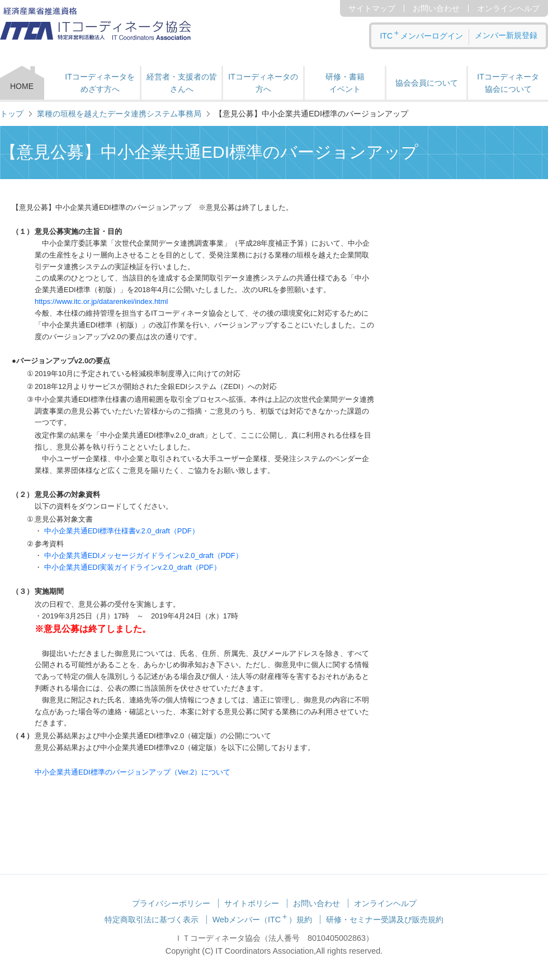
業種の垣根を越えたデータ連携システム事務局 (119, 114)
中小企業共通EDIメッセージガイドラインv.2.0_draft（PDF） (143, 555)
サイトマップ (372, 8)
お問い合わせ (436, 8)
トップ (12, 114)
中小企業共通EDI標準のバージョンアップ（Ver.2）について (133, 772)
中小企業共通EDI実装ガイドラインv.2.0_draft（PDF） (133, 567)
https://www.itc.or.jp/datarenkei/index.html (101, 301)
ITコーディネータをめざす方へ (100, 83)
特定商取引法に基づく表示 (152, 920)
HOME (22, 86)
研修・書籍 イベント (345, 83)
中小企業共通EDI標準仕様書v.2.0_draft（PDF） (122, 531)
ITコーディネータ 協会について (508, 83)
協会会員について (427, 83)
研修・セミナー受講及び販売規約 (385, 920)
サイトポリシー (252, 903)
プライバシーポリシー (171, 903)
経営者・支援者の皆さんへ (182, 83)
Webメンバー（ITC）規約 (263, 920)
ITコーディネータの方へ (263, 83)
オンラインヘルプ (508, 8)
